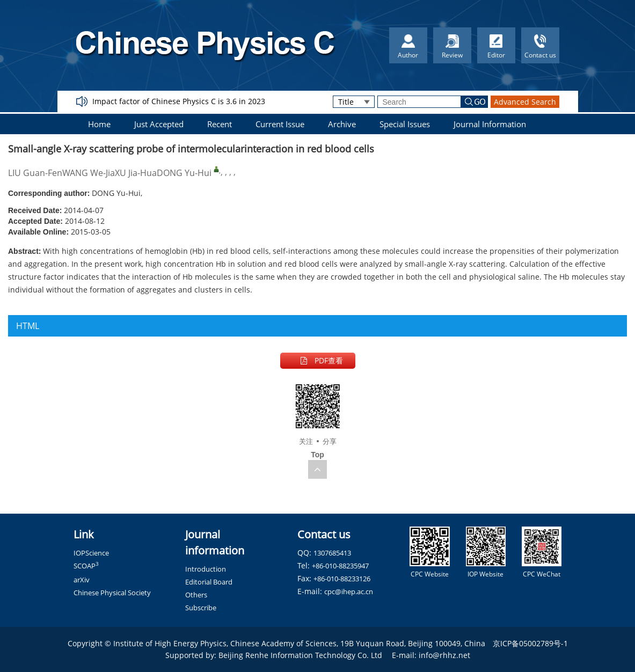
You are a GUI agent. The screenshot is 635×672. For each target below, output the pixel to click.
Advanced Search (525, 102)
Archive (342, 124)
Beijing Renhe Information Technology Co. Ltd (300, 655)
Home (99, 124)
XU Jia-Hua (136, 173)
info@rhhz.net (444, 655)
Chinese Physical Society (112, 593)
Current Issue (280, 124)
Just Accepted (159, 124)
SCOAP (86, 566)
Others (196, 595)
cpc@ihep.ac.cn (349, 591)
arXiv (82, 580)
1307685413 (332, 553)
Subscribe (201, 608)
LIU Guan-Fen (35, 173)
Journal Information (490, 124)
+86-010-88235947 (340, 566)
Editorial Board (209, 582)
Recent (220, 124)
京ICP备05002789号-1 (530, 643)
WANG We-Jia (89, 173)
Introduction (206, 569)
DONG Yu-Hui (184, 173)
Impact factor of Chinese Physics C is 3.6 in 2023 (179, 101)
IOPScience (91, 553)
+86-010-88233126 (342, 579)
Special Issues (405, 124)
